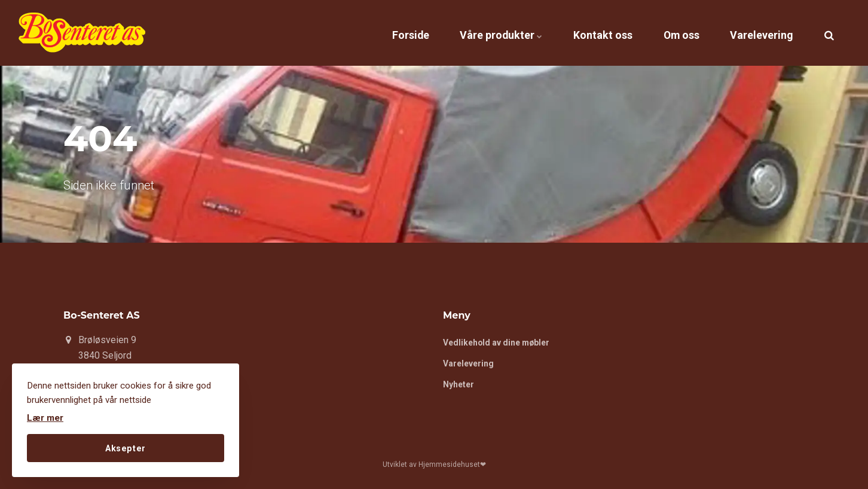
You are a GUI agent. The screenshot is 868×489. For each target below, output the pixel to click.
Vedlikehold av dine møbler (497, 343)
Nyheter (459, 385)
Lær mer (45, 418)
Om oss (667, 33)
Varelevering (757, 33)
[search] (829, 33)
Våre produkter (469, 33)
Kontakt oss (580, 33)
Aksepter (126, 447)
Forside (369, 33)
